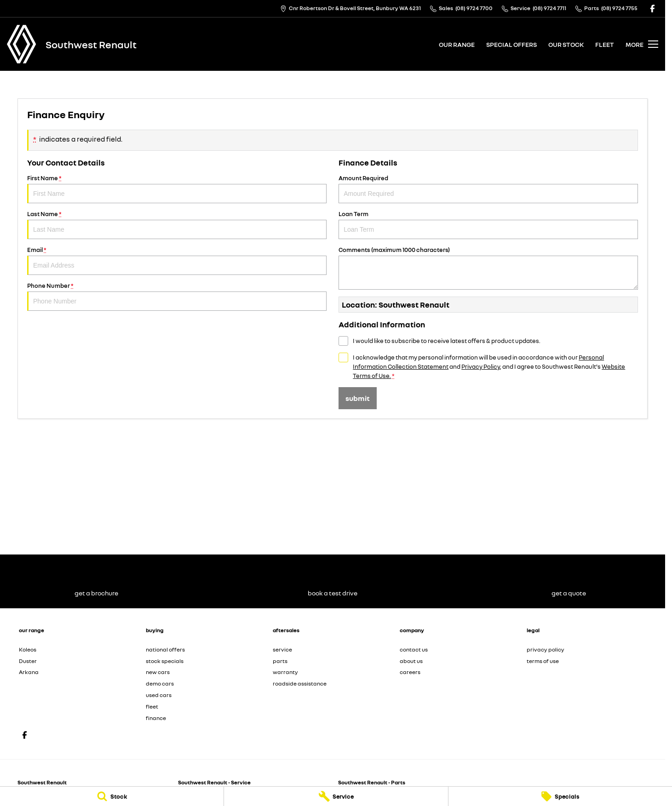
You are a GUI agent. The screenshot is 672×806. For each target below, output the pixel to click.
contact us (414, 649)
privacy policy (546, 649)
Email (177, 260)
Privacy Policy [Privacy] (481, 366)
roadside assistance (300, 683)
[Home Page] (22, 44)
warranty (285, 672)
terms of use (543, 661)
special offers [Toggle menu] (511, 44)
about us (411, 661)
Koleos (28, 649)
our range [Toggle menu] (457, 44)
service (282, 649)
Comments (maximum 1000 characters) (488, 268)
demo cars (160, 683)
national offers (165, 649)
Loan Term (488, 225)
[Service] (336, 796)
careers (410, 672)
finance (156, 718)
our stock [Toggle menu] (566, 44)
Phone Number (177, 296)
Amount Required (488, 189)
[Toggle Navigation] (642, 44)
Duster (28, 661)
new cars (158, 672)
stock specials (165, 661)
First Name (177, 189)
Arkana (29, 672)
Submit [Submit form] (358, 398)
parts (280, 661)
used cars (159, 695)
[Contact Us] (350, 9)
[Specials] (560, 796)
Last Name (177, 225)
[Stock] (112, 796)
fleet (605, 44)
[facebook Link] (652, 9)
